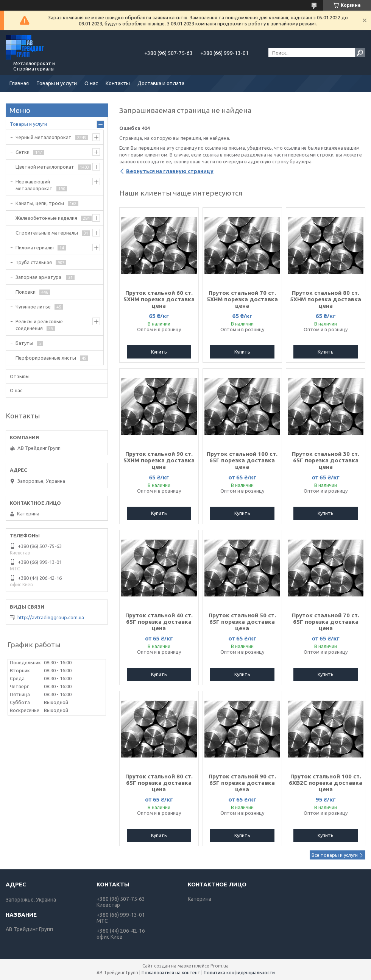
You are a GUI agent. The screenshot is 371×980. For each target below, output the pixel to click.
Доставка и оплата (161, 83)
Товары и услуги (57, 83)
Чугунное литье (33, 307)
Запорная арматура (39, 277)
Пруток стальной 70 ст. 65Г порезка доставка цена (326, 622)
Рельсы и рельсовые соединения (39, 325)
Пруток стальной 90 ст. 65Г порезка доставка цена (242, 783)
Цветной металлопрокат (45, 167)
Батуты (24, 343)
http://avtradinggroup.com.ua (51, 617)
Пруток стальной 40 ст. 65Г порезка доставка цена (159, 622)
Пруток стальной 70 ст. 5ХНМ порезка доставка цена (242, 299)
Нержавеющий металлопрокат (34, 185)
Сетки (23, 152)
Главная (19, 83)
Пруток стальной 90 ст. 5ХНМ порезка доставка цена (159, 460)
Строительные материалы (47, 233)
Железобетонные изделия (46, 218)
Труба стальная (34, 262)
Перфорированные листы (46, 358)
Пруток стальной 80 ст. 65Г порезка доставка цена (159, 783)
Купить (159, 352)
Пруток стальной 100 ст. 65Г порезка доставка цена (242, 460)
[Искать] (360, 53)
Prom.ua (220, 966)
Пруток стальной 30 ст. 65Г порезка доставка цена (326, 460)
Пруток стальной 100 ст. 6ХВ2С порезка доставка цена (326, 783)
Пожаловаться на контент (171, 973)
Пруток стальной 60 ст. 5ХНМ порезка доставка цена (159, 299)
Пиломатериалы (35, 247)
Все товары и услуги (335, 855)
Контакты (118, 83)
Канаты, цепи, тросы (40, 203)
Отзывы (20, 376)
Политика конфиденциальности (239, 973)
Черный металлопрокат (44, 137)
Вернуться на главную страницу (170, 171)
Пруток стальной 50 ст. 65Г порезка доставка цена (242, 622)
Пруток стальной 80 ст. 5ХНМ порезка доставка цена (326, 299)
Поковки (26, 292)
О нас (91, 83)
